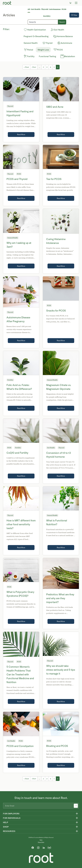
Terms (41, 840)
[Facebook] (33, 848)
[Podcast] (49, 848)
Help (5, 822)
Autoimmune (55, 9)
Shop (6, 827)
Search (62, 22)
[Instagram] (38, 848)
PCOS (64, 9)
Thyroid (45, 9)
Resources (9, 831)
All (29, 9)
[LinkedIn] (44, 848)
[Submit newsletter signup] (76, 806)
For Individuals (12, 818)
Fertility (47, 16)
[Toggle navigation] (76, 3)
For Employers (11, 814)
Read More (21, 134)
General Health (13, 238)
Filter (74, 15)
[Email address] (41, 806)
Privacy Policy (41, 842)
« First (26, 67)
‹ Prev (34, 67)
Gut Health (36, 9)
